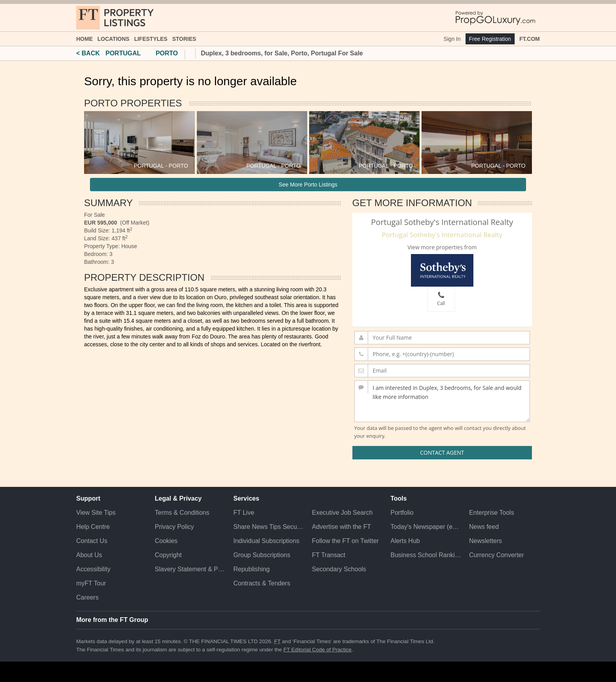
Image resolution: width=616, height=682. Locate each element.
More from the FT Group (112, 620)
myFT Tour (91, 583)
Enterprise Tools (491, 513)
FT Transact (329, 555)
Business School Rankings (426, 555)
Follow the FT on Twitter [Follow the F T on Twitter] (345, 541)
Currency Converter (497, 555)
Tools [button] (399, 498)
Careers (87, 597)
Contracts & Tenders (262, 583)
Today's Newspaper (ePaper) (426, 527)
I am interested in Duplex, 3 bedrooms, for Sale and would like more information (442, 401)
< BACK (88, 53)
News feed (484, 527)
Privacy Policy (174, 527)
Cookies (166, 541)
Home (84, 39)
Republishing (252, 569)
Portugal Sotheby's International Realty (442, 235)
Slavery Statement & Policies (190, 569)
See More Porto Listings (308, 185)
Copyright (168, 555)
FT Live (244, 513)
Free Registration (490, 39)
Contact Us (92, 541)
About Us (89, 555)
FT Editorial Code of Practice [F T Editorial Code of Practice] (317, 650)
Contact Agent (442, 453)
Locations (113, 39)
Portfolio (402, 513)
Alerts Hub (405, 541)
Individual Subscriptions (266, 541)
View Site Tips (96, 513)
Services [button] (246, 498)
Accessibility (93, 569)
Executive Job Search (342, 513)
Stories (184, 39)
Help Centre (93, 527)
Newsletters (486, 541)
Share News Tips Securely (269, 527)
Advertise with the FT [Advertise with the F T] (341, 527)
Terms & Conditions (182, 513)
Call (441, 299)
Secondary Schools (339, 569)
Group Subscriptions (262, 555)
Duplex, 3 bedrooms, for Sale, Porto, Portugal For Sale (282, 53)
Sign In (452, 39)
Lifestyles (151, 39)
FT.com (530, 39)
